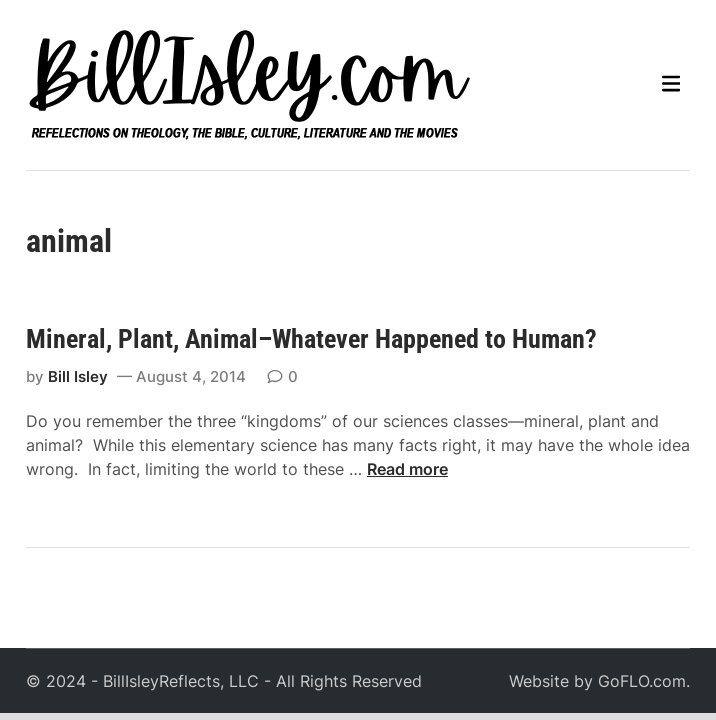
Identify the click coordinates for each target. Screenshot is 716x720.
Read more (407, 469)
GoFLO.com (642, 681)
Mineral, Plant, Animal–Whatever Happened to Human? (311, 339)
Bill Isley (78, 376)
